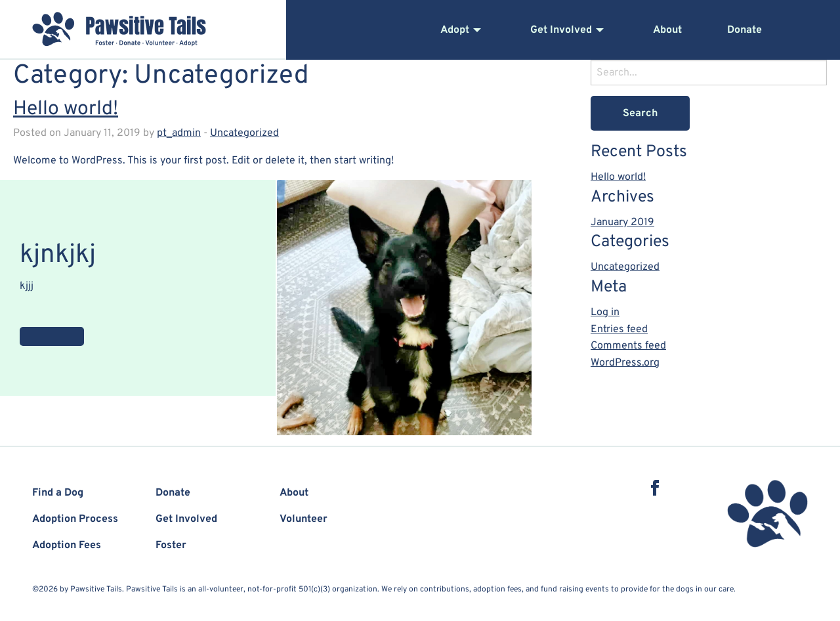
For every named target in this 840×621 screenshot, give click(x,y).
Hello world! (66, 109)
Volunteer (304, 519)
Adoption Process (75, 519)
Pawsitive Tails (119, 28)
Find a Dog (58, 493)
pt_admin (179, 133)
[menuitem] (485, 30)
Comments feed (628, 346)
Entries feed (619, 330)
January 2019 (622, 223)
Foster (171, 546)
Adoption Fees (67, 546)
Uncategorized (244, 133)
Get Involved (561, 30)
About (667, 30)
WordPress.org (625, 363)
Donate (745, 30)
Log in (605, 312)
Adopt (455, 30)
